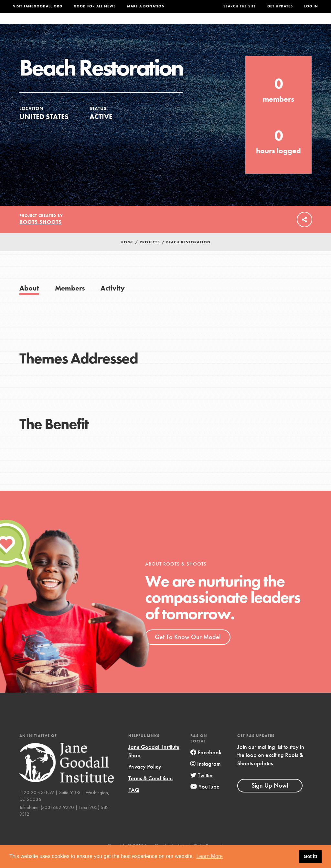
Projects (235, 25)
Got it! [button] (310, 856)
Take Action (298, 25)
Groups (263, 25)
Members (70, 301)
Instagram (206, 776)
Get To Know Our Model (188, 650)
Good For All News (95, 6)
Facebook (206, 765)
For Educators (162, 25)
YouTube (205, 799)
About (94, 25)
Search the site (240, 6)
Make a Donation (146, 6)
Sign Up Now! (270, 798)
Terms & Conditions (151, 791)
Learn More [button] (209, 856)
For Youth (122, 25)
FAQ (134, 802)
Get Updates (280, 6)
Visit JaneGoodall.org (38, 6)
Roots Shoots (41, 235)
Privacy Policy (145, 779)
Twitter (202, 788)
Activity (113, 301)
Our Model (203, 25)
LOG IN (311, 6)
